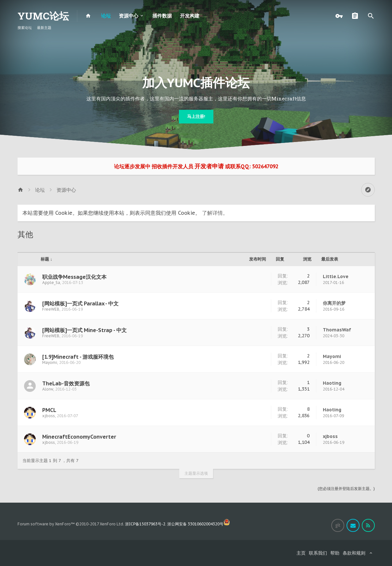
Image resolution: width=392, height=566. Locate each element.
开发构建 (190, 16)
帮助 (335, 553)
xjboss (49, 416)
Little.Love (336, 277)
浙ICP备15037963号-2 (145, 524)
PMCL (49, 410)
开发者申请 (209, 166)
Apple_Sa (51, 283)
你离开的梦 (334, 303)
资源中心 (129, 16)
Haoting (332, 383)
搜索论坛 (25, 28)
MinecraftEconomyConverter (79, 437)
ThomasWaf (337, 330)
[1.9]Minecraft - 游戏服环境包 (78, 357)
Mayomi (50, 362)
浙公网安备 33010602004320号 (199, 524)
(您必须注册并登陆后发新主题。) (346, 489)
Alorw (48, 389)
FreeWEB (51, 309)
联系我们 (318, 553)
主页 (301, 553)
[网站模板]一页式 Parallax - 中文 (80, 303)
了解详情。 (215, 213)
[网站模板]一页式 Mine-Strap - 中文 (84, 330)
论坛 (106, 16)
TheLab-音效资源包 (66, 383)
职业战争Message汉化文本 (74, 277)
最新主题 (44, 28)
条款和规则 (354, 553)
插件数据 (162, 16)
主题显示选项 (196, 473)
